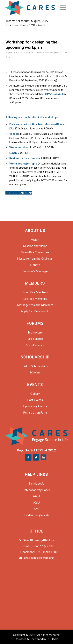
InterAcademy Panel (37, 490)
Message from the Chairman (35, 258)
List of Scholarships (35, 366)
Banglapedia (36, 483)
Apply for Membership (35, 311)
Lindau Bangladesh (36, 515)
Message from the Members (35, 305)
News (42, 53)
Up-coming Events (35, 406)
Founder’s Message (35, 271)
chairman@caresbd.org (39, 558)
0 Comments (29, 53)
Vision (35, 240)
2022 (33, 25)
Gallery (35, 394)
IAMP (36, 509)
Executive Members (35, 292)
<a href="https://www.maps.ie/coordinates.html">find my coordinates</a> (36, 590)
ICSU (36, 502)
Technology (35, 332)
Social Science (35, 345)
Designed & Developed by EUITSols (37, 639)
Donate (35, 265)
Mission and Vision (35, 246)
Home (23, 25)
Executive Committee (35, 252)
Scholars (35, 372)
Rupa (8, 57)
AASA (37, 496)
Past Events (35, 400)
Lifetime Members (35, 299)
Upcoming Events (53, 53)
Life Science (35, 339)
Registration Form (35, 412)
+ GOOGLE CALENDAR (19, 193)
